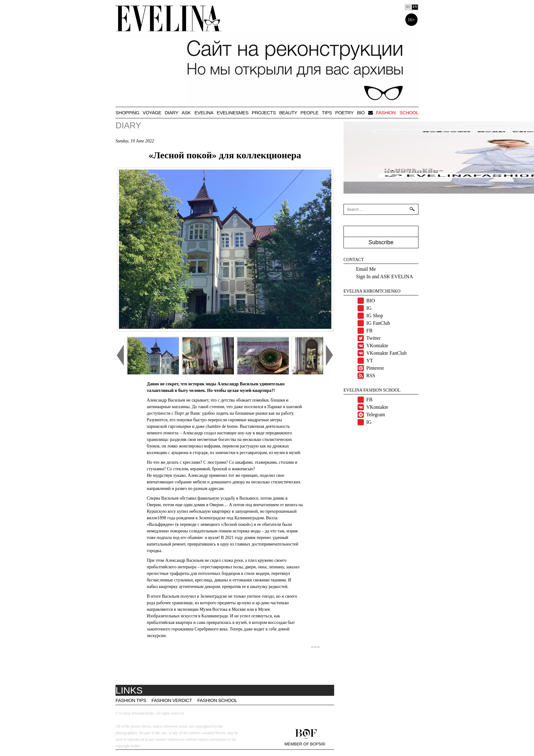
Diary (171, 113)
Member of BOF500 (305, 744)
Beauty (288, 113)
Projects (264, 113)
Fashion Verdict (172, 700)
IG (369, 308)
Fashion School (217, 700)
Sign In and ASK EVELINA (384, 277)
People (309, 113)
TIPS (327, 113)
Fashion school (397, 113)
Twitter (373, 338)
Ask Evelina (198, 113)
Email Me (366, 269)
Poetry (344, 113)
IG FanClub (378, 323)
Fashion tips (131, 700)
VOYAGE (152, 113)
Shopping (127, 113)
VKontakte (377, 346)
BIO (361, 113)
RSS (371, 376)
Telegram (376, 415)
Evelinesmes (232, 113)
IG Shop (375, 316)
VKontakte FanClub (386, 353)
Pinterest (375, 368)
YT (370, 361)
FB (369, 331)
